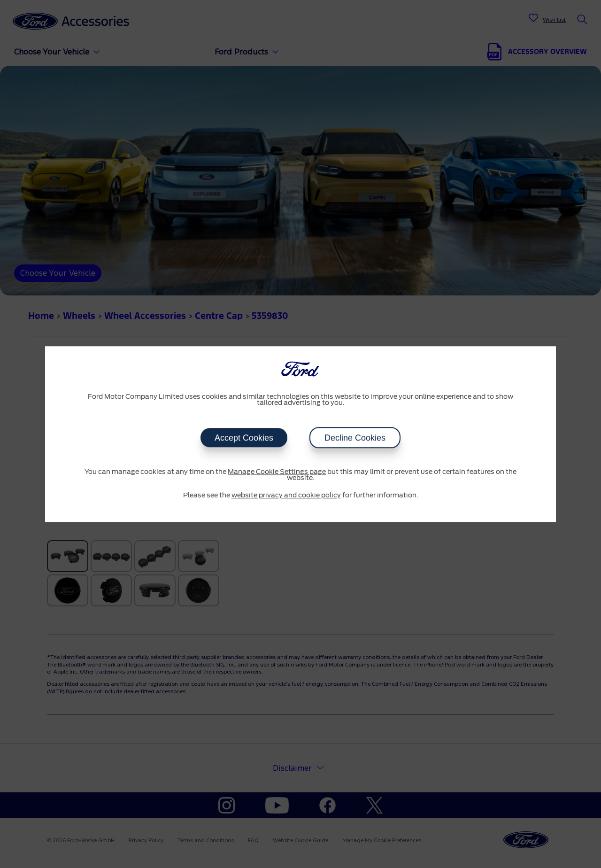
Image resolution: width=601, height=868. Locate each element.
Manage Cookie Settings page (277, 472)
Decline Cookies (355, 438)
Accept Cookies (244, 438)
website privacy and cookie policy (286, 496)
